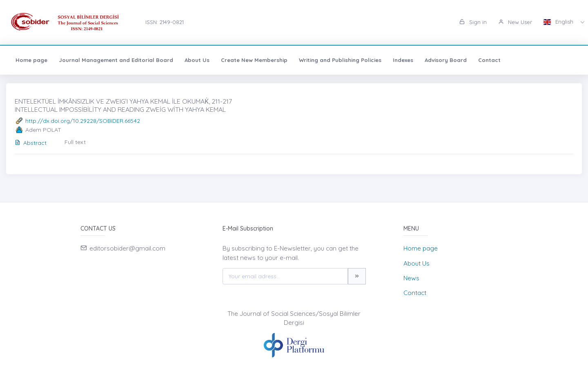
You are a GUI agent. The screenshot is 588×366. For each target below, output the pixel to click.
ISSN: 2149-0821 (165, 22)
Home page (31, 60)
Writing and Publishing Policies (340, 60)
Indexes (403, 60)
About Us (197, 60)
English (559, 22)
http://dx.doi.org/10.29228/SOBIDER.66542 (83, 121)
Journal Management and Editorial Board (116, 60)
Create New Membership (254, 60)
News (411, 278)
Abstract (31, 143)
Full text (75, 142)
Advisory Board (446, 60)
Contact (489, 60)
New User (515, 22)
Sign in (473, 22)
